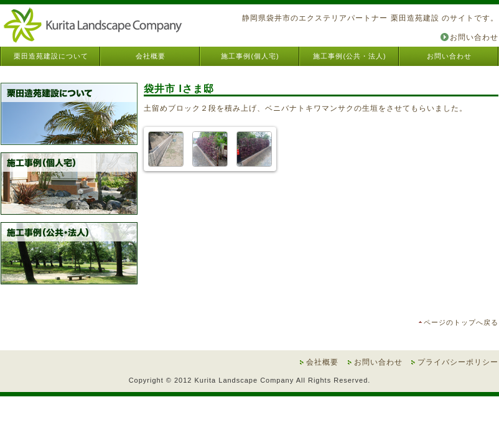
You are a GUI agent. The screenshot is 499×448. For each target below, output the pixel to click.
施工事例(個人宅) (250, 56)
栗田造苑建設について (51, 56)
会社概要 (151, 56)
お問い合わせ (474, 37)
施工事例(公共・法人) (349, 56)
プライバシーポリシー (458, 362)
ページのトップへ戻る (461, 322)
